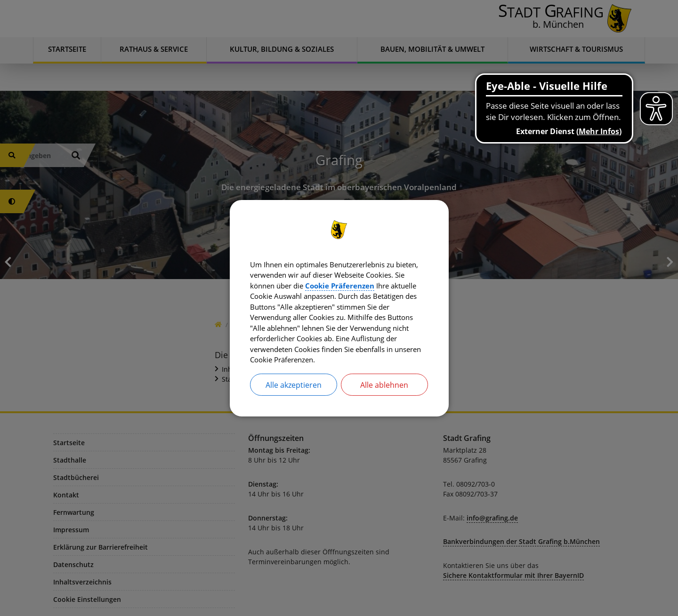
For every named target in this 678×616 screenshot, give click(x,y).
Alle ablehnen (384, 388)
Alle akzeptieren (294, 388)
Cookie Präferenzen (391, 284)
